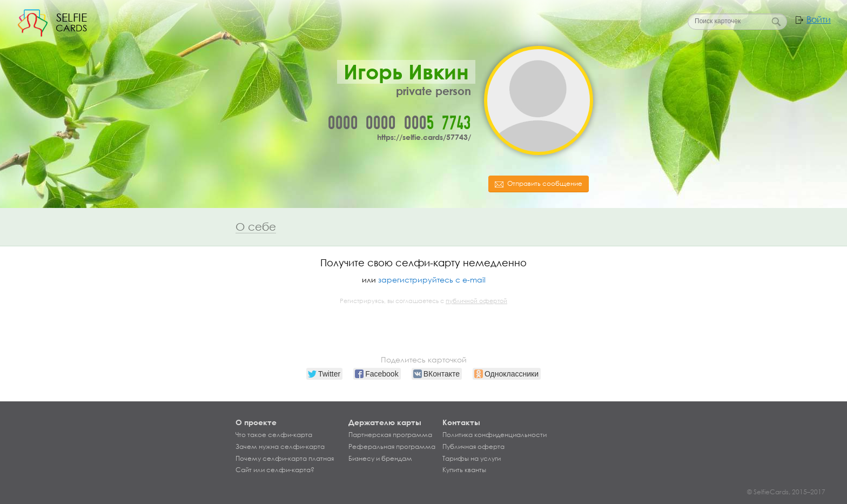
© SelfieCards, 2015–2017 (786, 492)
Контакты (461, 422)
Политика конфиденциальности (495, 435)
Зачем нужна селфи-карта (280, 447)
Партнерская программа (390, 435)
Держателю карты (385, 422)
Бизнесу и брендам (380, 459)
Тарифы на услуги (472, 459)
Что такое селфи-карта (274, 435)
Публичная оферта (473, 447)
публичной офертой (476, 301)
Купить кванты (464, 470)
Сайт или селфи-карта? (275, 470)
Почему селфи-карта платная (285, 459)
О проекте (256, 422)
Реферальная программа (392, 447)
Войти (819, 19)
